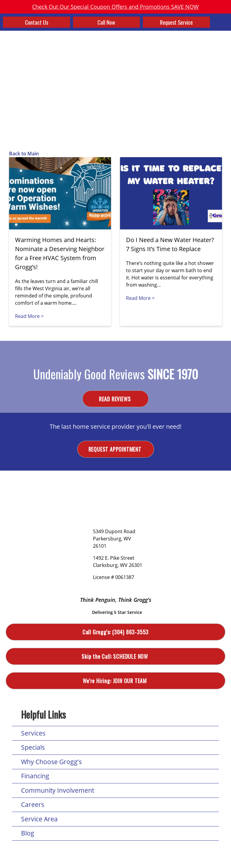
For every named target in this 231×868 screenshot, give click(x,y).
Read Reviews (115, 399)
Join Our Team (115, 681)
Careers (33, 805)
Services (33, 734)
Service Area (39, 820)
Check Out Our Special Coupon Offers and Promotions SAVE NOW (115, 7)
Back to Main (24, 154)
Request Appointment (116, 450)
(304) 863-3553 (115, 632)
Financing (35, 776)
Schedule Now (115, 657)
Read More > (29, 316)
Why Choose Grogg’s (51, 762)
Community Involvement (58, 791)
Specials (33, 748)
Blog (28, 834)
